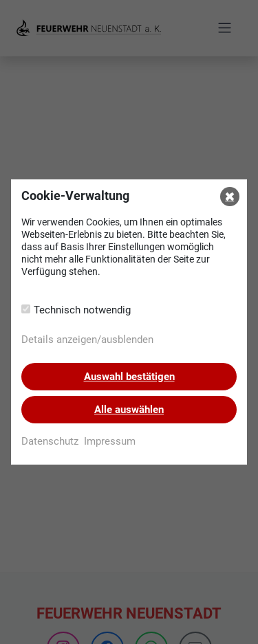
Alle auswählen (129, 410)
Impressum (110, 441)
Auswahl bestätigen (129, 377)
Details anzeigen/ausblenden (87, 340)
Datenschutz (50, 441)
